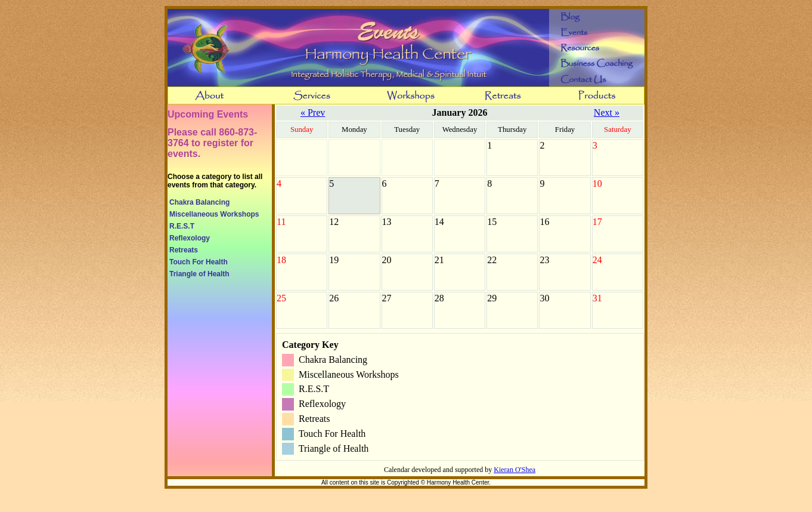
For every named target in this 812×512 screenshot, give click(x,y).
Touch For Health (199, 262)
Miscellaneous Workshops (214, 214)
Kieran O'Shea (515, 470)
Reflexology (190, 238)
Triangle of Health (199, 274)
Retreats (184, 250)
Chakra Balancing (199, 202)
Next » (607, 112)
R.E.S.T (182, 226)
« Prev (313, 112)
